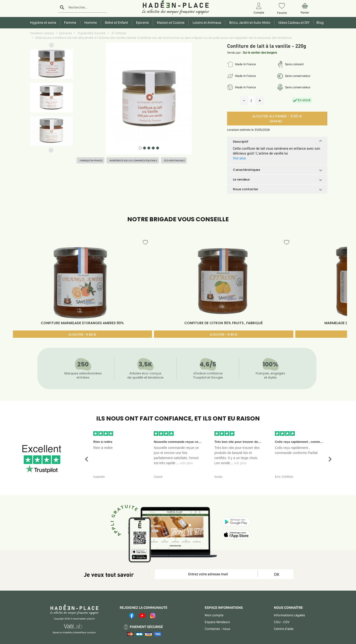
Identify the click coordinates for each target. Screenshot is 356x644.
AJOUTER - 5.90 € (82, 334)
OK (277, 574)
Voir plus (239, 158)
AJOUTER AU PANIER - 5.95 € (276, 119)
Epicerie (65, 33)
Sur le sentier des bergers (260, 53)
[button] (51, 46)
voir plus (186, 463)
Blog (319, 23)
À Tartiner (119, 33)
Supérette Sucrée (91, 33)
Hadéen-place (42, 33)
